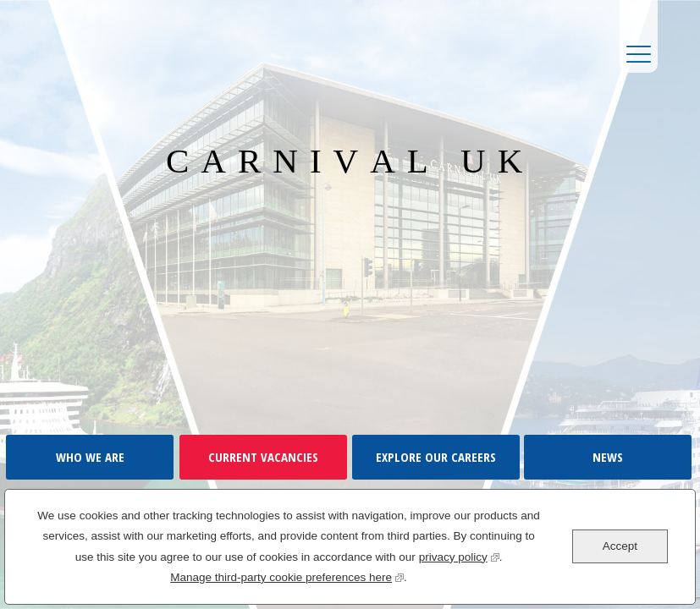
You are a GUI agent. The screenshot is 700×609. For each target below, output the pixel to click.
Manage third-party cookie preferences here (287, 576)
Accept (620, 546)
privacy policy (459, 555)
